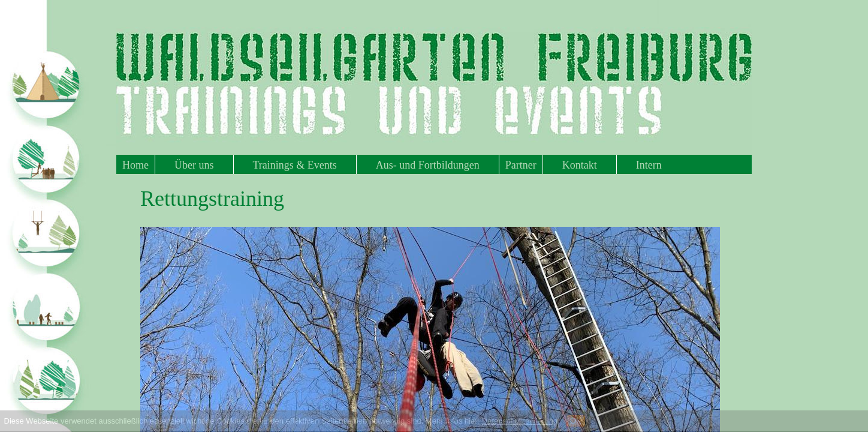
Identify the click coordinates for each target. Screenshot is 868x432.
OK (576, 421)
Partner (521, 165)
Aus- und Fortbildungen (428, 165)
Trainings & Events (295, 165)
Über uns (194, 165)
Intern (649, 165)
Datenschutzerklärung (520, 421)
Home (135, 165)
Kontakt (580, 165)
